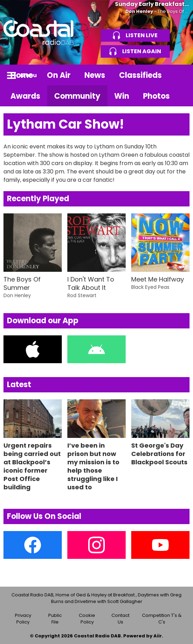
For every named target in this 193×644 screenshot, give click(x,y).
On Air (59, 75)
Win (122, 96)
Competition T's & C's (162, 619)
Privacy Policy (23, 619)
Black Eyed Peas (150, 287)
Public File (55, 619)
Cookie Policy (87, 619)
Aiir (158, 636)
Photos (156, 96)
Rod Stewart (82, 295)
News (95, 75)
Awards (25, 96)
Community (77, 96)
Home (22, 75)
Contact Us (120, 619)
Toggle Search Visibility (179, 75)
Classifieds (140, 75)
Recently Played (38, 199)
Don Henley (139, 11)
